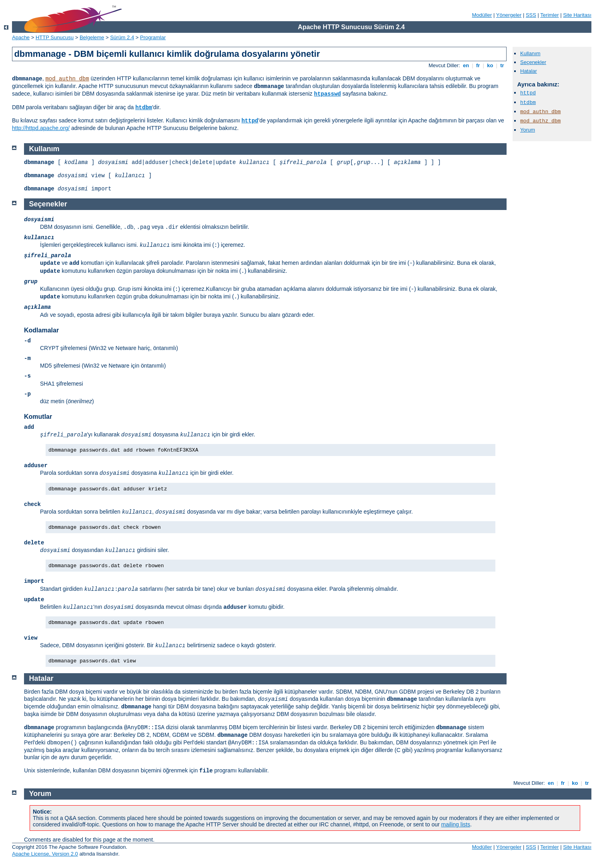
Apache (21, 37)
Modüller (482, 15)
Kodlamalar (41, 330)
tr (502, 65)
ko (490, 65)
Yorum (528, 130)
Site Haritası (577, 15)
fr (478, 65)
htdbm (144, 108)
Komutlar (38, 417)
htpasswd (328, 94)
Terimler (549, 15)
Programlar (153, 37)
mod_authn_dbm (67, 79)
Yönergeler (509, 15)
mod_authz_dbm (540, 121)
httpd (250, 121)
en (466, 65)
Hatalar (529, 71)
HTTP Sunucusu (55, 37)
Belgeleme (92, 37)
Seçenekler (533, 62)
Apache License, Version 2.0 (45, 854)
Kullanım (530, 53)
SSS (531, 15)
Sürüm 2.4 (122, 37)
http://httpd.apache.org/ (41, 128)
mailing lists (456, 824)
